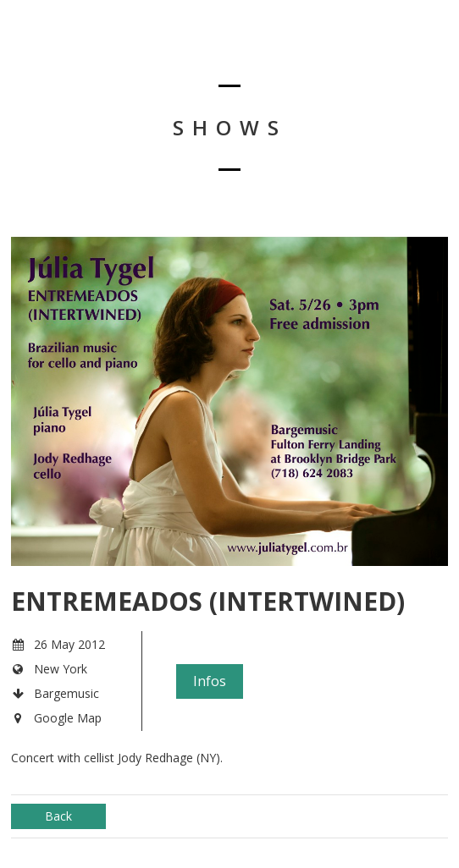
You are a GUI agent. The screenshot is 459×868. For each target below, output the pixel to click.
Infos (210, 681)
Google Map (68, 718)
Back (58, 816)
